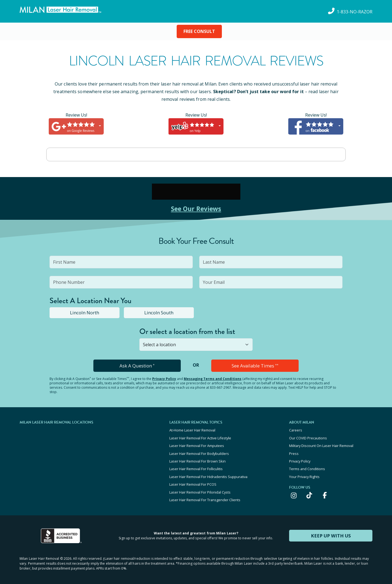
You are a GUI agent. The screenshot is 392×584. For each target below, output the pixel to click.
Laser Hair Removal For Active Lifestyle (200, 437)
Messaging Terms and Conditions (213, 378)
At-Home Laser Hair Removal (192, 430)
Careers (296, 430)
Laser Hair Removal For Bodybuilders (199, 452)
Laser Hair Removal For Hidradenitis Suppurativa (208, 474)
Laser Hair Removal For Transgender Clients (205, 496)
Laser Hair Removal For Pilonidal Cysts (200, 489)
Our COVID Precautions (308, 437)
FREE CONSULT (199, 31)
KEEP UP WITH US (331, 531)
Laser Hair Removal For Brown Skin (197, 459)
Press (294, 452)
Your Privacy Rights (304, 474)
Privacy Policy (164, 378)
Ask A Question (137, 366)
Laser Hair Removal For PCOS (193, 481)
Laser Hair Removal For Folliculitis (196, 467)
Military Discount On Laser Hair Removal (321, 445)
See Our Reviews (196, 209)
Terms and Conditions (307, 467)
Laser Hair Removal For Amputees (197, 445)
